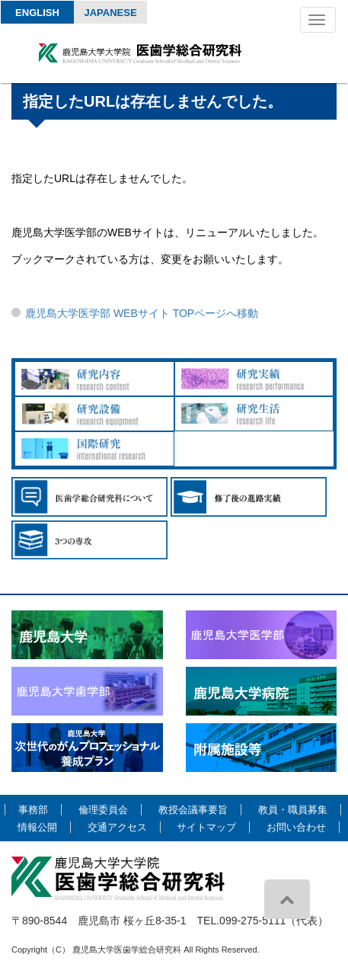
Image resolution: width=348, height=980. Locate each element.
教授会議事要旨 (193, 810)
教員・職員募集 (293, 810)
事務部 (33, 810)
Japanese (110, 13)
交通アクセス (117, 827)
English (37, 13)
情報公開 (37, 827)
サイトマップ (206, 827)
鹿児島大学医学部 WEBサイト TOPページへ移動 (142, 313)
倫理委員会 (103, 810)
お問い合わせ (296, 827)
